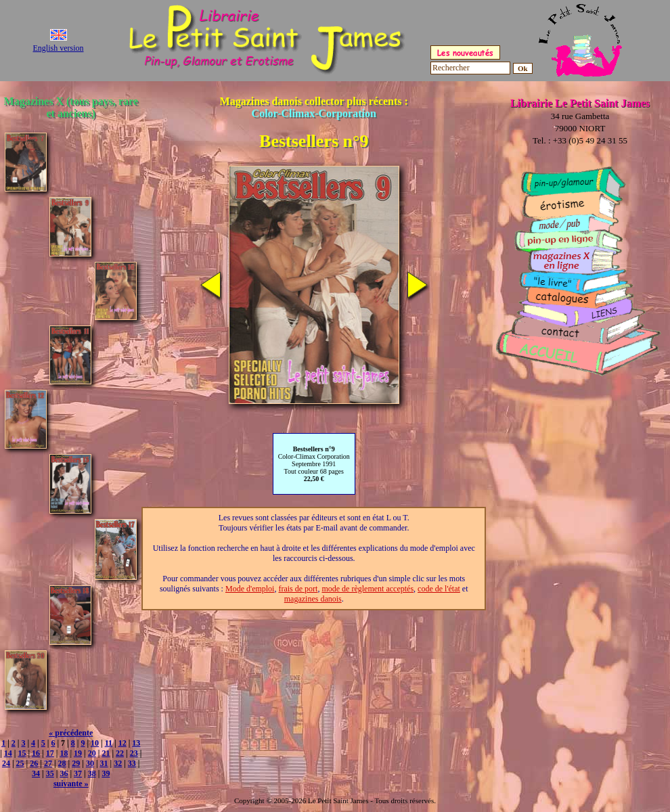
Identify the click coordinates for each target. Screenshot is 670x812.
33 (132, 763)
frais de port (298, 589)
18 (64, 753)
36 (64, 773)
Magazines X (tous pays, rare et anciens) (71, 107)
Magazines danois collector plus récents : (314, 107)
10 (95, 743)
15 (22, 753)
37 (78, 773)
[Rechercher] (470, 68)
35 (50, 773)
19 (78, 753)
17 (50, 753)
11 (109, 743)
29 (76, 763)
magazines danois (313, 599)
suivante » (71, 784)
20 (92, 753)
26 (34, 763)
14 (8, 753)
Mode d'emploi (250, 589)
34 (36, 773)
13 (136, 743)
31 (104, 763)
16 (36, 753)
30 (90, 763)
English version (59, 48)
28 (62, 763)
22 (120, 753)
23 (134, 753)
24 (6, 763)
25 (20, 763)
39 (106, 773)
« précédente (71, 733)
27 (48, 763)
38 (92, 773)
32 (118, 763)
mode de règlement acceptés (367, 589)
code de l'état (439, 589)
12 (122, 743)
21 (106, 753)
